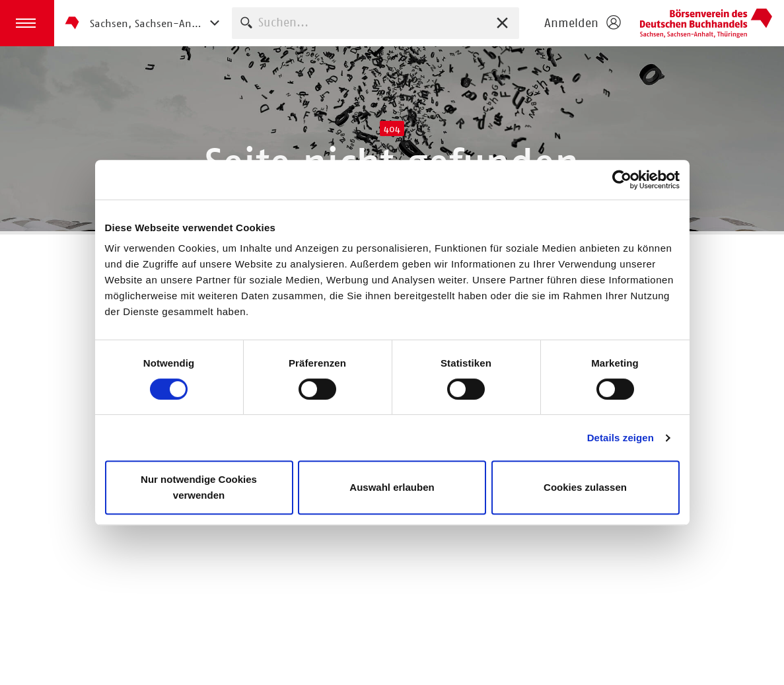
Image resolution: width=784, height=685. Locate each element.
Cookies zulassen (585, 487)
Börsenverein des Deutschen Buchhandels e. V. (706, 23)
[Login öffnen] (582, 23)
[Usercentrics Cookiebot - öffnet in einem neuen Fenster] (622, 180)
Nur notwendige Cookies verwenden (199, 487)
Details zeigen (621, 438)
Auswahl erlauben (392, 487)
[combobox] (375, 23)
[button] (27, 23)
